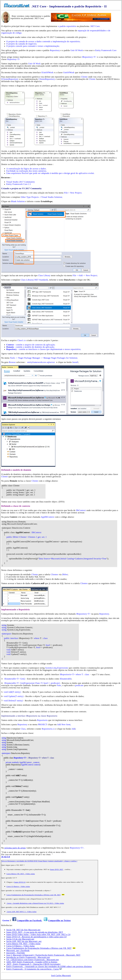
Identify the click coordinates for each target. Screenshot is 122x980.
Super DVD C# (20, 882)
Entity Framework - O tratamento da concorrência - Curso (33, 969)
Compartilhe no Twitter (60, 920)
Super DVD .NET (57, 869)
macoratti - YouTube (16, 953)
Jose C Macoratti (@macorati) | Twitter (24, 955)
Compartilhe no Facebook (30, 920)
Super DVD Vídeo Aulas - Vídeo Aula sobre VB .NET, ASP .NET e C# (38, 934)
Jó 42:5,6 (6, 857)
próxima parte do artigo (15, 848)
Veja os (4, 861)
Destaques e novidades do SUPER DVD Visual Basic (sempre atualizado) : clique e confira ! (42, 861)
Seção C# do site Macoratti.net (20, 939)
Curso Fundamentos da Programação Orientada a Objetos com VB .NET (34, 895)
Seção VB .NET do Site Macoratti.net (23, 930)
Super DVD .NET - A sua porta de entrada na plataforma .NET (35, 932)
